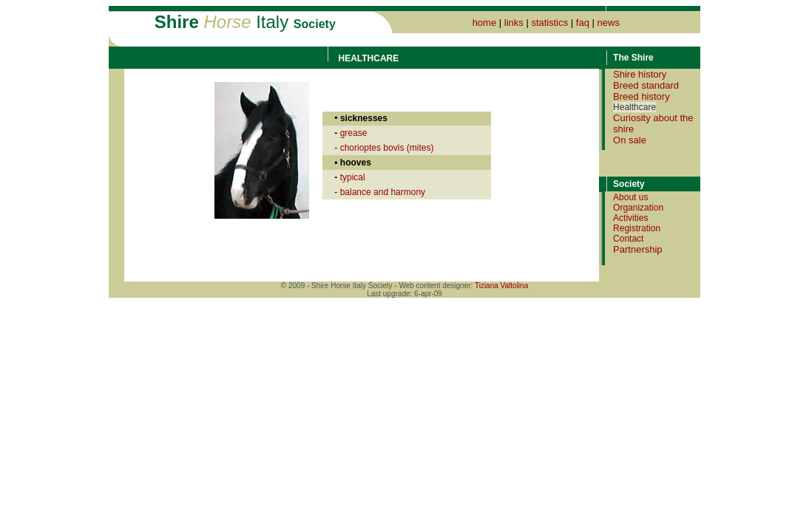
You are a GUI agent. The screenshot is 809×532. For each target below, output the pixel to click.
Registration (637, 228)
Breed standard (646, 85)
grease (354, 133)
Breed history (642, 96)
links (514, 23)
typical (353, 177)
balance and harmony (383, 192)
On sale (630, 140)
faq (583, 23)
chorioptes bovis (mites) (387, 148)
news (609, 23)
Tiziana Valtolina (501, 286)
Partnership (637, 249)
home (485, 23)
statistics (549, 23)
